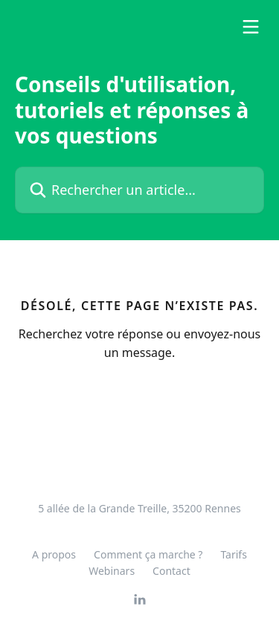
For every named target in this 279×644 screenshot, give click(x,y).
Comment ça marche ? (148, 554)
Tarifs (233, 554)
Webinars (112, 571)
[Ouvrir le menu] (251, 27)
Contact (171, 571)
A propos (54, 554)
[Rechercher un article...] (139, 190)
